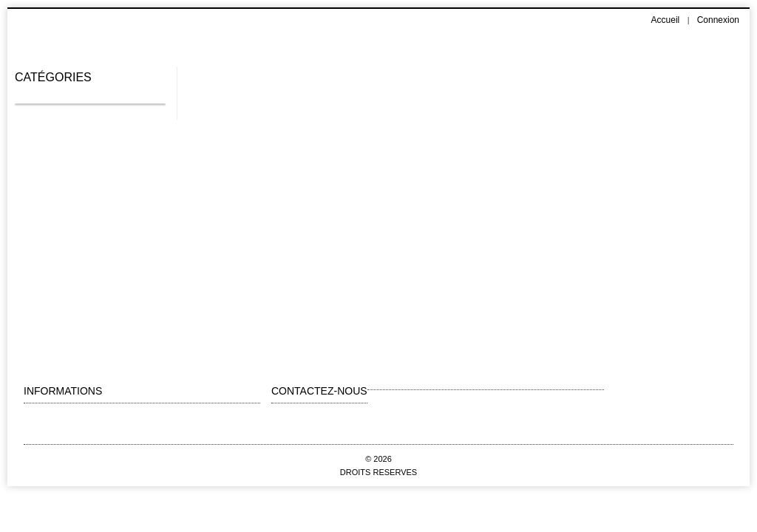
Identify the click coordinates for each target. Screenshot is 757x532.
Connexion (718, 20)
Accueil (666, 20)
